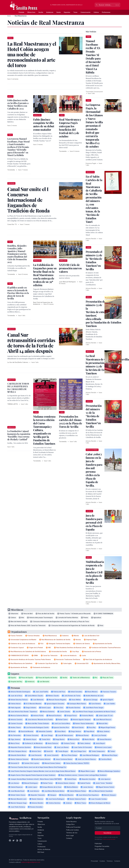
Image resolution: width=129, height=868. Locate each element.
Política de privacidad (109, 839)
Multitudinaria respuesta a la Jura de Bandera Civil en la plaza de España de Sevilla (95, 572)
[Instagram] (17, 840)
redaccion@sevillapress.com (31, 862)
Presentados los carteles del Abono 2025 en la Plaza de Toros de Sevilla (71, 422)
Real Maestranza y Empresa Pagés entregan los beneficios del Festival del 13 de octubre (70, 128)
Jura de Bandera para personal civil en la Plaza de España (94, 522)
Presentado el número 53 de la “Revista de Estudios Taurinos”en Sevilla (94, 260)
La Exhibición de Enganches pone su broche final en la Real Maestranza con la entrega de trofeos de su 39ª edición (45, 275)
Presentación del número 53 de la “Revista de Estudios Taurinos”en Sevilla (94, 416)
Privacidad (94, 861)
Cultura (96, 12)
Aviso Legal (70, 835)
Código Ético (70, 824)
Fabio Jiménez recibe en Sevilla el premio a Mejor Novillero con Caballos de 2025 (18, 104)
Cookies (102, 861)
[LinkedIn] (21, 840)
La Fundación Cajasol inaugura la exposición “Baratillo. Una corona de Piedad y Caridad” (19, 435)
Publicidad (98, 844)
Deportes (67, 12)
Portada (21, 12)
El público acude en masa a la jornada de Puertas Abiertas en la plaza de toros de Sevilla (18, 293)
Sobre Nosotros (71, 822)
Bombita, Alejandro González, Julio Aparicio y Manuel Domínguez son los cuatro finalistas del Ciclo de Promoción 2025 (17, 254)
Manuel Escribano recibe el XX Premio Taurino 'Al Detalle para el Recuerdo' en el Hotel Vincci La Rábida (93, 57)
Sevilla (41, 12)
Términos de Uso (72, 833)
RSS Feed (41, 852)
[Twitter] (14, 840)
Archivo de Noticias (44, 849)
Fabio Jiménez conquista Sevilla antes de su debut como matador (44, 124)
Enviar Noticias (100, 849)
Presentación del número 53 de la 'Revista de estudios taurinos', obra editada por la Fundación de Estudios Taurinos (103, 314)
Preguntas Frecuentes (102, 846)
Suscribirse (107, 833)
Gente (59, 12)
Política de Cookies (72, 830)
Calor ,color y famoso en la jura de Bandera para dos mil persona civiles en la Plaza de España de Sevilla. (94, 470)
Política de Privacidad (73, 827)
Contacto (69, 838)
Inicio (9, 16)
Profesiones (106, 12)
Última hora (31, 12)
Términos (110, 861)
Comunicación (86, 12)
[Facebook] (10, 840)
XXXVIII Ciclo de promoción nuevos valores (70, 268)
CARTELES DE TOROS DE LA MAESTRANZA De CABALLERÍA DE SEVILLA (18, 388)
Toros (75, 12)
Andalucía (50, 12)
